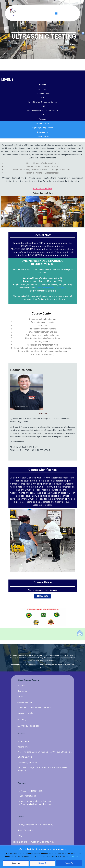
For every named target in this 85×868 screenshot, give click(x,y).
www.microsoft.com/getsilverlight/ (51, 288)
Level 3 (42, 115)
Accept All (69, 863)
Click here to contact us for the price (42, 590)
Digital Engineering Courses (43, 128)
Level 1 (42, 98)
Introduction (43, 89)
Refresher (43, 119)
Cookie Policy (74, 856)
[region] (42, 857)
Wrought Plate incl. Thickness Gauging (42, 102)
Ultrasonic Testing (43, 124)
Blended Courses (42, 136)
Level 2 (42, 106)
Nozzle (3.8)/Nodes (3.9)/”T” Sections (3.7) (43, 111)
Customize (16, 863)
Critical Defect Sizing (42, 93)
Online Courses (42, 132)
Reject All (42, 863)
